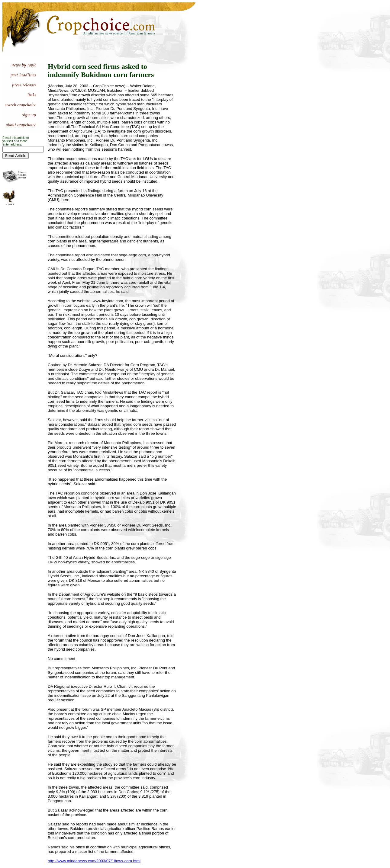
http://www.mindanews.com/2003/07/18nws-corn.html (94, 861)
